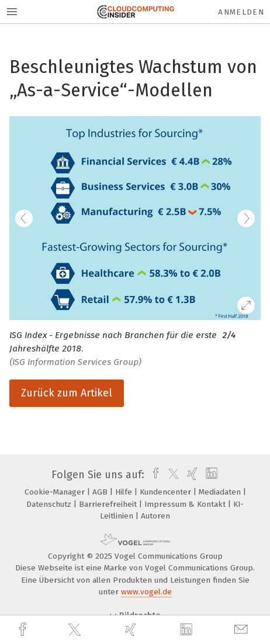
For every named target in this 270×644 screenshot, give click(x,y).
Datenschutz (50, 504)
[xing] (132, 630)
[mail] (243, 630)
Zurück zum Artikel (67, 393)
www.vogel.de (146, 592)
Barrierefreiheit (109, 504)
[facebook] (24, 630)
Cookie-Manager (56, 492)
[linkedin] (188, 630)
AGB (101, 492)
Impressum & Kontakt (186, 504)
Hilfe (125, 492)
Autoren (155, 516)
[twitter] (76, 630)
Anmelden (241, 12)
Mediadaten (221, 492)
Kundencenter (167, 492)
